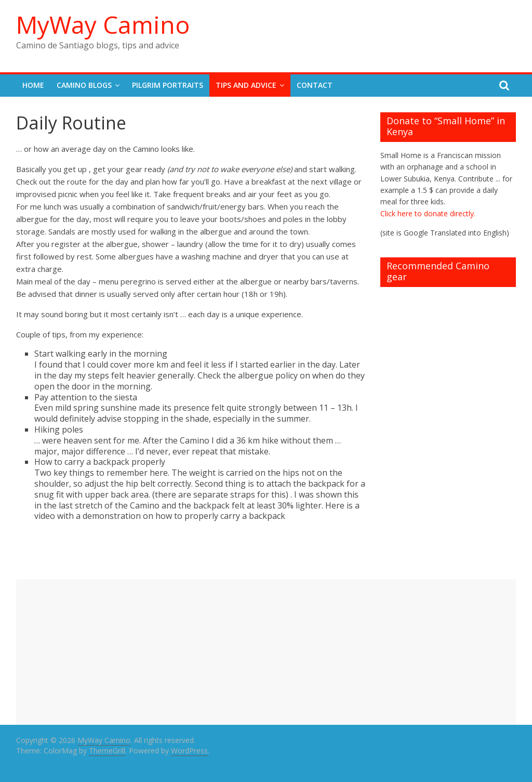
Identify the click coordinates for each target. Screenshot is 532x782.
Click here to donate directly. (428, 213)
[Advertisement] (266, 652)
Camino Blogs (84, 85)
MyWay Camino (103, 24)
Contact (315, 85)
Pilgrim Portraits (168, 85)
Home (33, 85)
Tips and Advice (246, 85)
